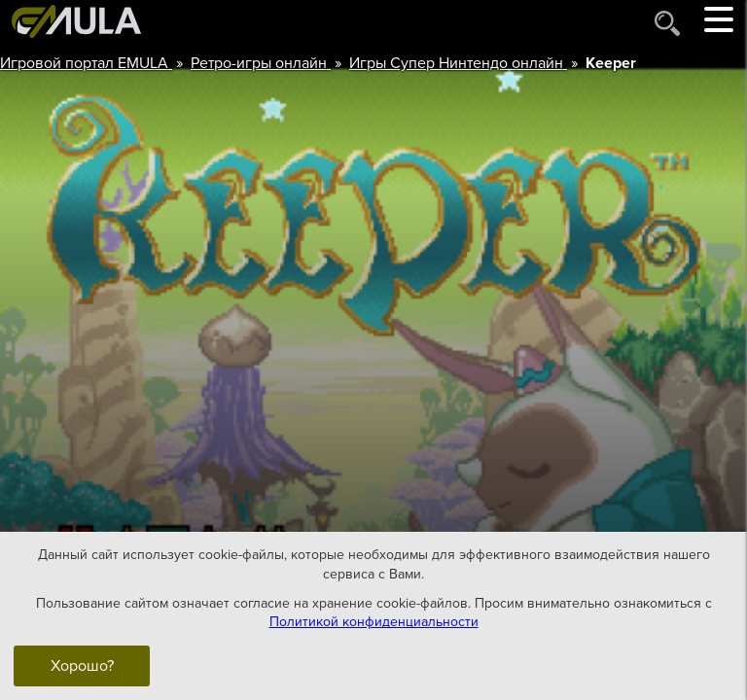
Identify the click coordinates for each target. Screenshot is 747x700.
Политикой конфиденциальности (374, 622)
